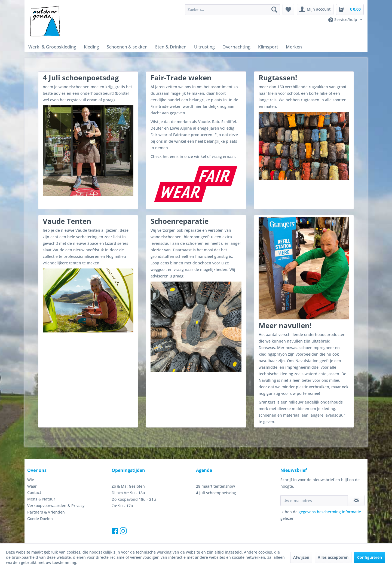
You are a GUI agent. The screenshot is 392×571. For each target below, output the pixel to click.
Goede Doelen (39, 504)
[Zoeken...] (235, 10)
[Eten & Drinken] (164, 46)
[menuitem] (235, 10)
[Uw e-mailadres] (314, 486)
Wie (30, 465)
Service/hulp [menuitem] (344, 20)
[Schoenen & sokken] (122, 46)
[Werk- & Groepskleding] (51, 46)
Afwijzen (302, 558)
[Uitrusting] (195, 46)
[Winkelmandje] (350, 10)
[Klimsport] (255, 46)
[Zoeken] (277, 10)
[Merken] (279, 46)
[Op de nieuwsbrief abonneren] (356, 486)
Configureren (369, 558)
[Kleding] (88, 46)
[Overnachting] (225, 46)
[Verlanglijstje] (291, 10)
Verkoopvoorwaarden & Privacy (54, 491)
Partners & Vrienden (44, 498)
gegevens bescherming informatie (326, 498)
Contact (34, 478)
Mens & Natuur (40, 485)
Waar (32, 472)
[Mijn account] (317, 10)
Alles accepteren (333, 558)
